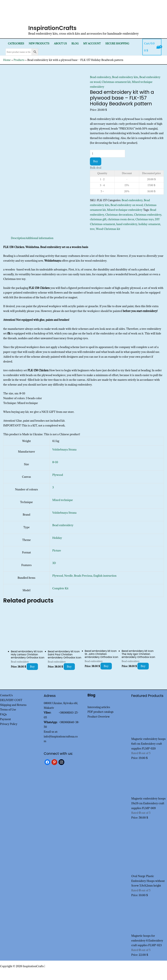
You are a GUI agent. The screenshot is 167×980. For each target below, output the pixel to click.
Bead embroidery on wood (127, 205)
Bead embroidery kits (125, 77)
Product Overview (99, 717)
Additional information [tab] (39, 238)
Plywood (58, 475)
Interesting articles (99, 707)
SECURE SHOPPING (117, 44)
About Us (60, 44)
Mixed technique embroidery (125, 210)
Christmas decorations (119, 215)
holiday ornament (149, 224)
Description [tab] (18, 238)
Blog (75, 44)
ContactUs (6, 695)
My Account (92, 44)
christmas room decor (121, 219)
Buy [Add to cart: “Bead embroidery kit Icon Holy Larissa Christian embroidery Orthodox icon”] (32, 667)
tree (92, 229)
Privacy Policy (9, 724)
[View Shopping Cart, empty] (152, 47)
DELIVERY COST (11, 700)
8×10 (55, 462)
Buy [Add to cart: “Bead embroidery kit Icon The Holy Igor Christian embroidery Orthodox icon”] (143, 666)
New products (39, 44)
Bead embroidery (100, 77)
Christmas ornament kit (116, 82)
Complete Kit (60, 588)
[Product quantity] (107, 154)
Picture (57, 551)
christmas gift (98, 219)
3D (54, 563)
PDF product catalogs (101, 712)
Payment (5, 719)
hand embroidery (127, 224)
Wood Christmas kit (108, 229)
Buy (96, 161)
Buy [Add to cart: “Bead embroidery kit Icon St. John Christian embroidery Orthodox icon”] (106, 666)
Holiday (57, 538)
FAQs (3, 714)
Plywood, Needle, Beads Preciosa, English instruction (84, 576)
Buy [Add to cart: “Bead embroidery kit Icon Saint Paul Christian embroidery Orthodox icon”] (69, 667)
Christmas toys (145, 219)
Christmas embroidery (148, 215)
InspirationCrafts (52, 28)
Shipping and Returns (13, 705)
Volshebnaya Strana (64, 450)
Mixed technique (63, 500)
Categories (16, 44)
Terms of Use (8, 710)
